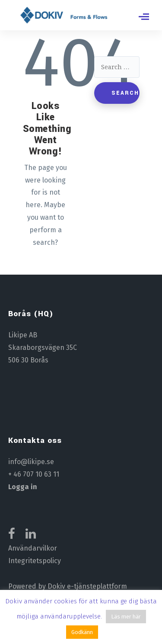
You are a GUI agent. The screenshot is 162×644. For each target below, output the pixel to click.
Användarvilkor (33, 548)
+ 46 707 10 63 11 (34, 474)
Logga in (23, 487)
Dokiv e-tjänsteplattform (87, 586)
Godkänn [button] (82, 632)
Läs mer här (126, 617)
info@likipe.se (31, 462)
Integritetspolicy (35, 561)
